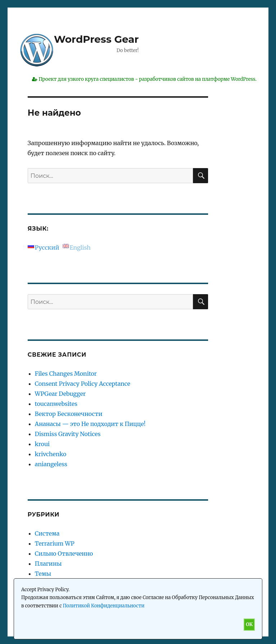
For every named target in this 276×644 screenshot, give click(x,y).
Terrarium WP (55, 543)
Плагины (48, 564)
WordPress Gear (96, 39)
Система (47, 533)
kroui (42, 444)
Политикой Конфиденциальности (104, 606)
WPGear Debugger (60, 394)
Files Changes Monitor (66, 374)
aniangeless (51, 464)
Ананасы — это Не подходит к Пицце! (90, 424)
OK (249, 624)
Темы (43, 574)
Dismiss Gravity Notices (68, 434)
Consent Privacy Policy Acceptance (83, 384)
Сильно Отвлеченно (64, 553)
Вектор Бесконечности (69, 414)
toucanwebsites (56, 404)
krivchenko (51, 454)
